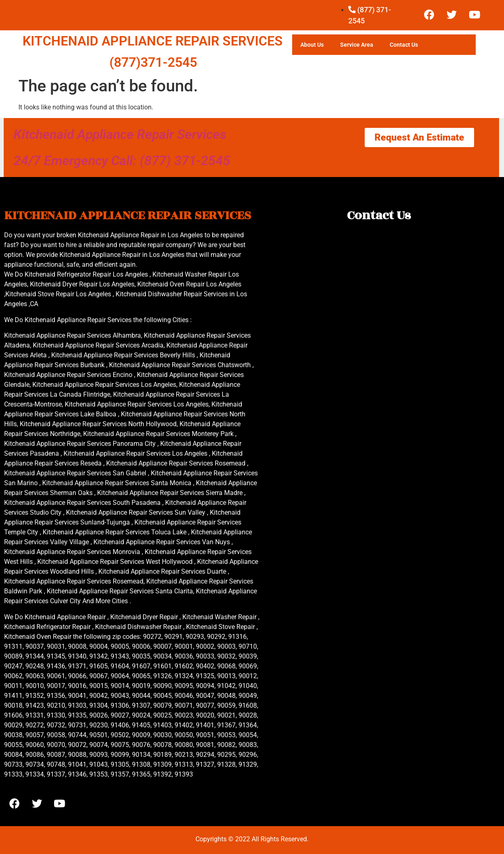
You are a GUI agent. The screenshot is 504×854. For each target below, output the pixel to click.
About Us (312, 45)
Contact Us (404, 45)
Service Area (357, 45)
